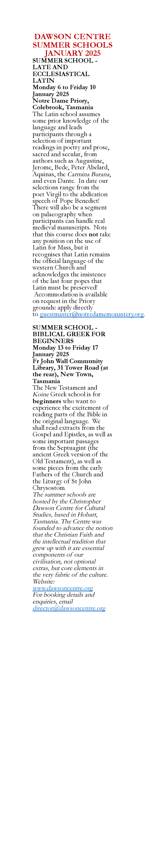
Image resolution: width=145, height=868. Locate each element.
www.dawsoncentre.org (63, 588)
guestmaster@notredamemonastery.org (92, 314)
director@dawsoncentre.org (69, 608)
